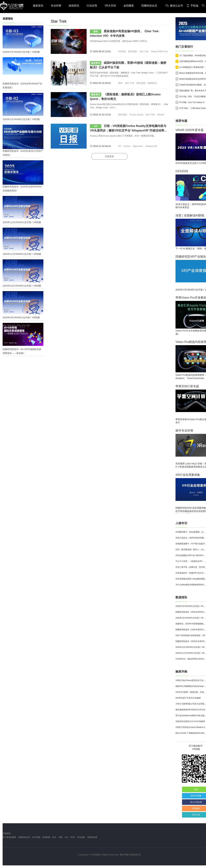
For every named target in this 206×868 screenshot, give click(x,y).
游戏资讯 (74, 6)
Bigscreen (138, 146)
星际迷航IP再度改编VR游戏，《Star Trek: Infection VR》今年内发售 (125, 33)
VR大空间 (110, 6)
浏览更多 (109, 156)
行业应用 (92, 6)
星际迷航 (133, 51)
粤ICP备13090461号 (130, 855)
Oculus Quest (136, 115)
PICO (73, 837)
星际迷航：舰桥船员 (147, 83)
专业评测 (56, 6)
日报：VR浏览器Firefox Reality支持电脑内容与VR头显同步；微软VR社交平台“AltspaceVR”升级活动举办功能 (129, 128)
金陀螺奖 (129, 6)
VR (119, 146)
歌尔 (54, 837)
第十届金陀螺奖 (9, 837)
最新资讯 (38, 6)
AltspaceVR (151, 146)
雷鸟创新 (81, 837)
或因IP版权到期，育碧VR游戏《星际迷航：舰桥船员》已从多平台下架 (128, 65)
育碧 (120, 83)
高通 (61, 837)
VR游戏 (122, 51)
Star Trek (144, 51)
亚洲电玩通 (92, 837)
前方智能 (36, 837)
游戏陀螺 (46, 837)
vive (66, 837)
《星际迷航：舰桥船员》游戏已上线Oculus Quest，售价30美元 (125, 97)
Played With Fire (159, 51)
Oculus (127, 146)
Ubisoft (161, 115)
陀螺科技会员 (149, 6)
